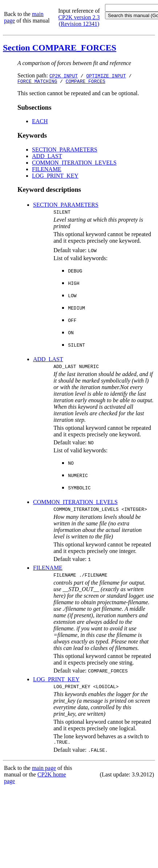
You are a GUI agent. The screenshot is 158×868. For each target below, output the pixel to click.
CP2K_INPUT (64, 76)
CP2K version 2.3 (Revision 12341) (79, 21)
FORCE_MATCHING (37, 82)
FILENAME (47, 170)
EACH (40, 122)
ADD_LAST (47, 157)
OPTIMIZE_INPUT (106, 76)
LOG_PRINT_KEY (55, 177)
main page (44, 776)
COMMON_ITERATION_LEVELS (74, 164)
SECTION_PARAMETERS (65, 151)
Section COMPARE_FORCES (60, 48)
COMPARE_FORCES (86, 82)
